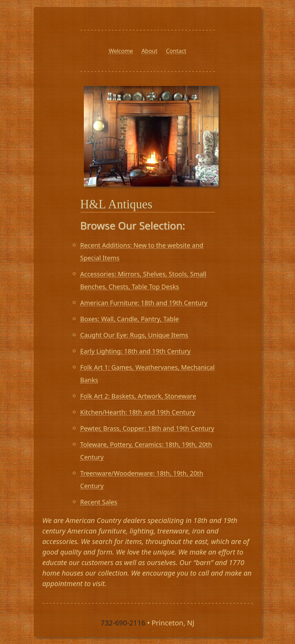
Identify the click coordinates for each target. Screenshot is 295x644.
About (149, 51)
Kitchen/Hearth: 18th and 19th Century (138, 412)
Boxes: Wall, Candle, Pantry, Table (130, 319)
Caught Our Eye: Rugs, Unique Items (134, 335)
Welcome (121, 51)
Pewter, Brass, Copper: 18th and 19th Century (147, 428)
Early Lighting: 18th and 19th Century (136, 351)
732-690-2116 (123, 623)
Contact (176, 51)
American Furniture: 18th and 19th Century (144, 303)
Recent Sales (99, 502)
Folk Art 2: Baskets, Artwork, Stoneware (138, 396)
